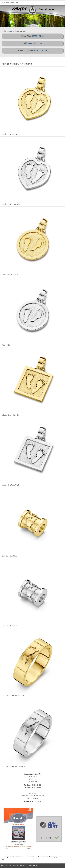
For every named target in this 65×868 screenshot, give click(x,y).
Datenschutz (14, 865)
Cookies (23, 865)
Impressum (5, 865)
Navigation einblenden (10, 2)
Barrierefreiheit (32, 865)
